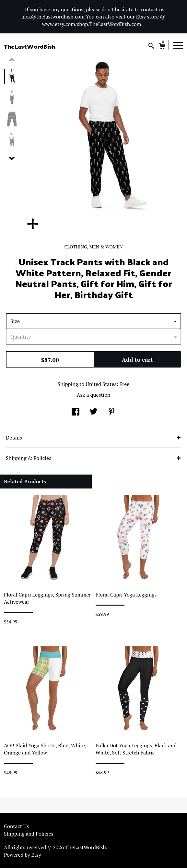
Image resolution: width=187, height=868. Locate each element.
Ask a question (93, 395)
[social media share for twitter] (93, 412)
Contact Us (16, 826)
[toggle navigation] (178, 45)
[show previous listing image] (12, 60)
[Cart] (162, 47)
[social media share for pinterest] (111, 412)
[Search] (151, 47)
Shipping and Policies (29, 834)
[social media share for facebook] (76, 412)
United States (101, 384)
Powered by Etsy (23, 855)
